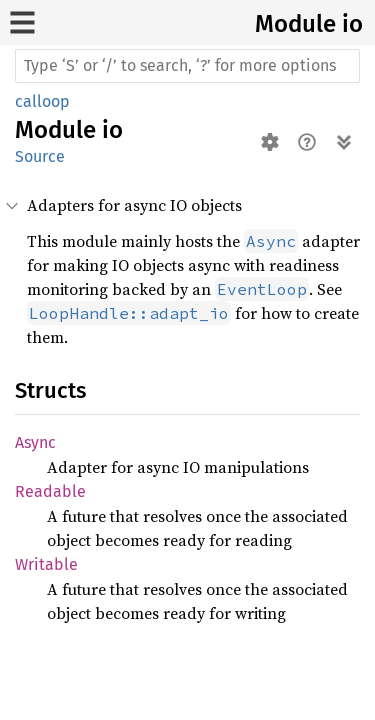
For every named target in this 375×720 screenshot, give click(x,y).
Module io (309, 24)
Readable (50, 491)
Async (35, 442)
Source (40, 156)
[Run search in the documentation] (187, 66)
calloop (42, 101)
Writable (46, 564)
